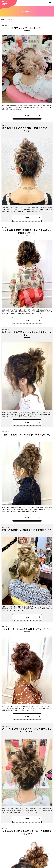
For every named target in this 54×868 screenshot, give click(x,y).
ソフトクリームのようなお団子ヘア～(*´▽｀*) (27, 629)
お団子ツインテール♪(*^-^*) (27, 28)
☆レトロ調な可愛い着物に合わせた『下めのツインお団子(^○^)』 (27, 231)
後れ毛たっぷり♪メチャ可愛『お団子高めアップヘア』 (27, 129)
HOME (2, 20)
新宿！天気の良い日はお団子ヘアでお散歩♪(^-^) (27, 530)
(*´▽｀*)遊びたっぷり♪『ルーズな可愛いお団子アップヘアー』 (27, 730)
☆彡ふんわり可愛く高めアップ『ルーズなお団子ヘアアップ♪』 (27, 832)
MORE (27, 116)
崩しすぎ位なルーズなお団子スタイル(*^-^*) (27, 434)
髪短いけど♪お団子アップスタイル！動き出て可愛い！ (27, 334)
